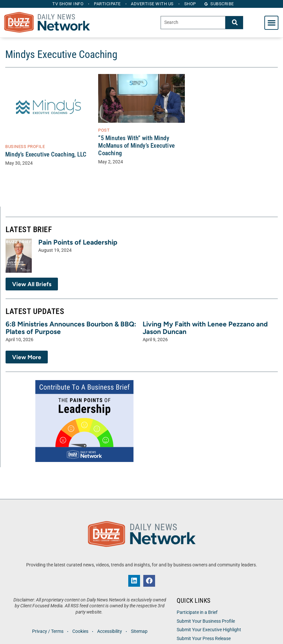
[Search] (234, 22)
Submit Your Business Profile (206, 621)
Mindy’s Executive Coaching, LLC (46, 154)
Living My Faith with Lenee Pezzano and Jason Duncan (205, 328)
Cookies (80, 631)
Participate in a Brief (197, 612)
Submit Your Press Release (204, 639)
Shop (190, 4)
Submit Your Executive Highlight (209, 630)
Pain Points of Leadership (78, 242)
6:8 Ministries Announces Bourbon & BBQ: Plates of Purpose (71, 328)
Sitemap (139, 631)
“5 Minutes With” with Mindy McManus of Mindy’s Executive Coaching (136, 146)
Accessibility (110, 631)
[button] (271, 23)
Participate (107, 4)
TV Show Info (68, 4)
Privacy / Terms (48, 631)
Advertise (153, 4)
